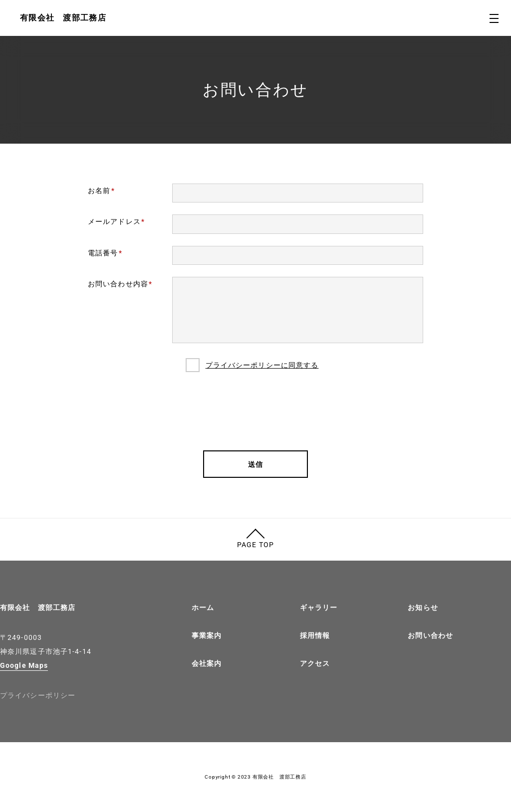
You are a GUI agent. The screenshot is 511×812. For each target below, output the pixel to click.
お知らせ (423, 608)
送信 (255, 464)
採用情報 (315, 635)
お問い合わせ (430, 635)
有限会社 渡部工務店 (38, 608)
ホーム (203, 608)
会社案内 (207, 663)
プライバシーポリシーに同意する (262, 365)
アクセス (315, 663)
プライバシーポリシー (38, 695)
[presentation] (255, 411)
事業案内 (207, 635)
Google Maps (24, 665)
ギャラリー (319, 608)
